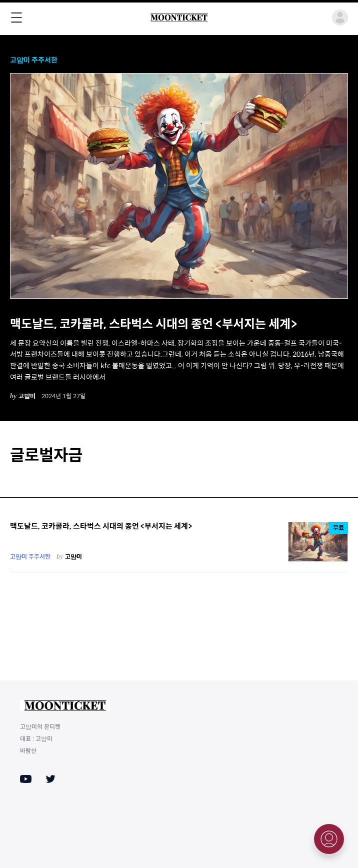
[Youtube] (26, 779)
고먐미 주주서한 (34, 60)
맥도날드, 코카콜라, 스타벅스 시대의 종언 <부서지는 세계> (153, 324)
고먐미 (27, 396)
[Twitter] (50, 779)
